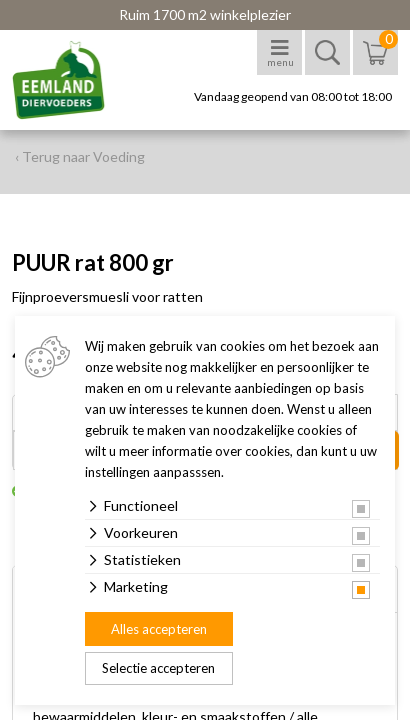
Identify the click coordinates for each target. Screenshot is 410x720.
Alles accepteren (159, 629)
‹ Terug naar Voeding (80, 156)
